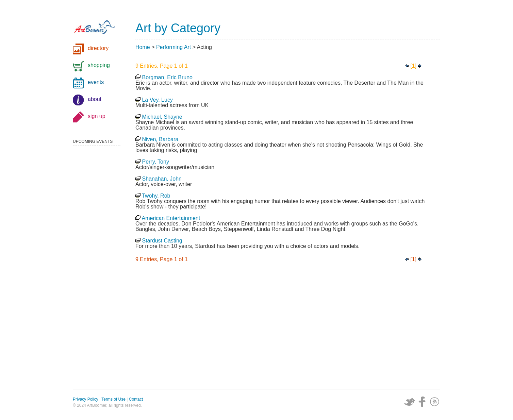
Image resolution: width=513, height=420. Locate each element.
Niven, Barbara (160, 139)
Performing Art (173, 47)
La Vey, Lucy (157, 100)
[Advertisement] (288, 327)
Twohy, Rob (156, 196)
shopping (99, 65)
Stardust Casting (162, 241)
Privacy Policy (86, 399)
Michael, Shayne (162, 117)
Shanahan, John (162, 179)
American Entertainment (171, 218)
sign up (97, 116)
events (96, 82)
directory (98, 48)
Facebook (422, 402)
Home (143, 47)
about (95, 99)
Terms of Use (113, 399)
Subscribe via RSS (435, 402)
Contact (136, 399)
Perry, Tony (155, 162)
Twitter (410, 402)
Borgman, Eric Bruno (167, 77)
